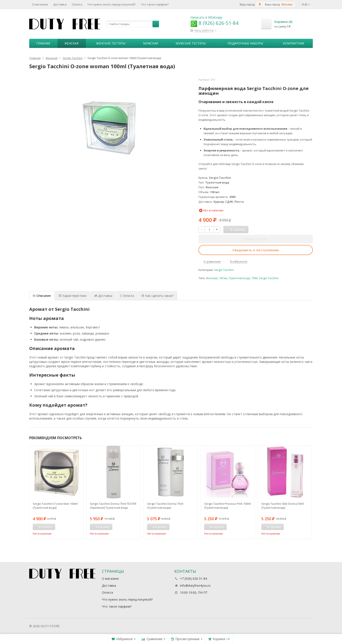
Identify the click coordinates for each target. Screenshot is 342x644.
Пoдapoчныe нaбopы (245, 43)
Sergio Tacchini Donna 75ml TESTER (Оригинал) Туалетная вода (113, 506)
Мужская (150, 43)
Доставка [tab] (103, 296)
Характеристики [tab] (72, 296)
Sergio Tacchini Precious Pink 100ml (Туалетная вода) (227, 506)
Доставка (60, 4)
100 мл (223, 278)
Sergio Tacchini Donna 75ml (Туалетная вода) (165, 506)
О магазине (40, 4)
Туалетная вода (239, 278)
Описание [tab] (42, 296)
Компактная (293, 43)
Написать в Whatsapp (206, 17)
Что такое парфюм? (155, 4)
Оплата (77, 4)
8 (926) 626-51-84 (215, 23)
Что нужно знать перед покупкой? (112, 4)
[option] (56, 492)
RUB (306, 4)
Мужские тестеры (191, 43)
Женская (72, 43)
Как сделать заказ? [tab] (158, 296)
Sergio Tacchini (224, 270)
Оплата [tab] (127, 296)
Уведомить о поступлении (256, 250)
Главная (43, 43)
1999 (254, 278)
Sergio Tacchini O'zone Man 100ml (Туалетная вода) (55, 506)
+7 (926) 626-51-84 (193, 579)
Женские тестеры (111, 43)
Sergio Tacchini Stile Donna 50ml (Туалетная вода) (283, 506)
